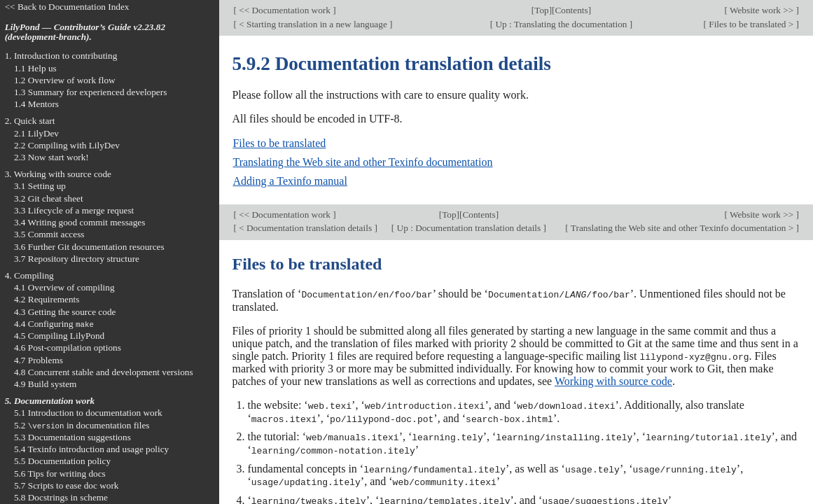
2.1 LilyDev (36, 133)
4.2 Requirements (47, 299)
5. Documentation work (50, 401)
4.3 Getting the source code (65, 312)
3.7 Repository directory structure (77, 259)
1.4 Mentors (36, 104)
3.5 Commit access (49, 234)
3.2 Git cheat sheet (49, 198)
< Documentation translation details (305, 228)
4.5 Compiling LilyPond (59, 336)
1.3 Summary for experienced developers (90, 92)
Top (541, 10)
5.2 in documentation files (82, 425)
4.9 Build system (46, 384)
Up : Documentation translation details (468, 228)
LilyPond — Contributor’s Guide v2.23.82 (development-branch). (85, 32)
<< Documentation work (285, 10)
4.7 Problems (39, 360)
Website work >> (762, 10)
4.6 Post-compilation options (68, 348)
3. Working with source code (58, 174)
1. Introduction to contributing (61, 56)
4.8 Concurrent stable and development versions (104, 372)
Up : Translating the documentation (561, 24)
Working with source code (613, 380)
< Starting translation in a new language (313, 24)
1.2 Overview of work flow (65, 80)
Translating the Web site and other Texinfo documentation (362, 162)
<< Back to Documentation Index (67, 7)
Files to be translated (279, 143)
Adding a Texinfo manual (290, 181)
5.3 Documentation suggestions (72, 437)
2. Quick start (30, 121)
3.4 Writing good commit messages (80, 222)
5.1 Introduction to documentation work (88, 413)
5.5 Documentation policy (62, 461)
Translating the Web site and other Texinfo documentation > (682, 228)
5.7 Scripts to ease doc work (67, 485)
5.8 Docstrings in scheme (61, 497)
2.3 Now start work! (51, 157)
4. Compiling (29, 275)
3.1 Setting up (40, 186)
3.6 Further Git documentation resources (89, 247)
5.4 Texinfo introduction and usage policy (91, 449)
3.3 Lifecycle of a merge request (74, 210)
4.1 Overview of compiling (64, 287)
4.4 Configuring (54, 324)
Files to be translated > (751, 24)
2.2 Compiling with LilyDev (67, 145)
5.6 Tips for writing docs (60, 474)
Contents (572, 10)
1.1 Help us (35, 68)
